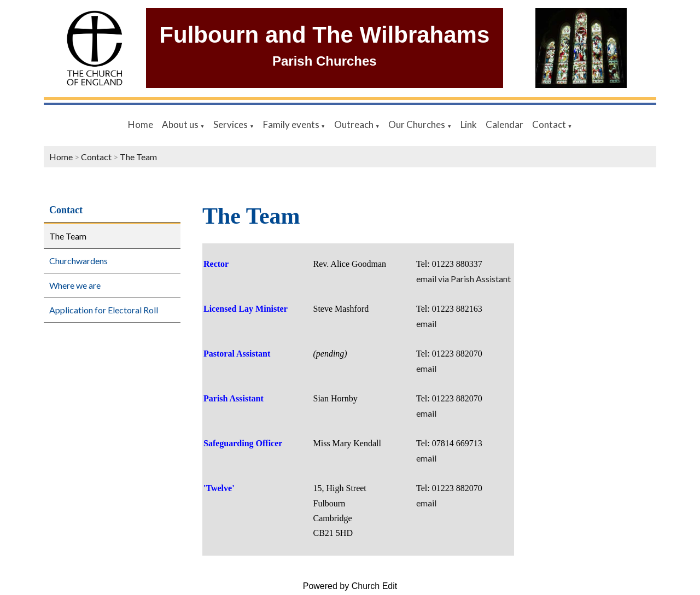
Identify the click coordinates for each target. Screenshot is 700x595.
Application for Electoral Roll (104, 310)
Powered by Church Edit (350, 586)
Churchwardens (78, 261)
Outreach (355, 124)
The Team (138, 157)
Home (141, 124)
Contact (550, 124)
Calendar (504, 124)
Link (469, 124)
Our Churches (418, 124)
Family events (292, 124)
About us (181, 124)
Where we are (75, 285)
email (426, 323)
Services (231, 124)
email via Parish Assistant (463, 279)
